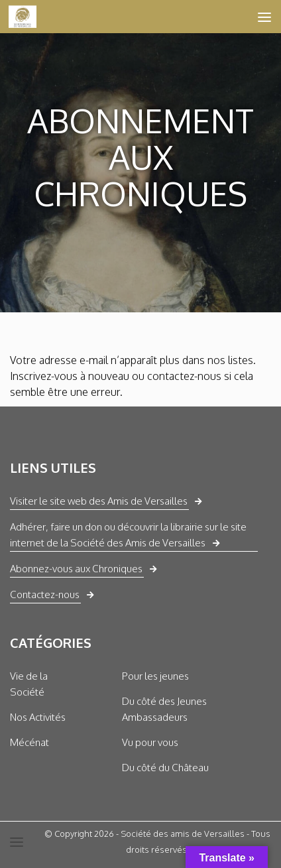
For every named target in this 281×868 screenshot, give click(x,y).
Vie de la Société (29, 684)
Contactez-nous (45, 594)
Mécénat (29, 742)
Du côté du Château (165, 768)
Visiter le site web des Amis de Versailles (99, 501)
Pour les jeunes (155, 676)
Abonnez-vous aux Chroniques (76, 569)
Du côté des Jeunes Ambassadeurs (164, 709)
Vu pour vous (150, 742)
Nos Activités (38, 717)
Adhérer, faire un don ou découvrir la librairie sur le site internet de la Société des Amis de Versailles (128, 535)
